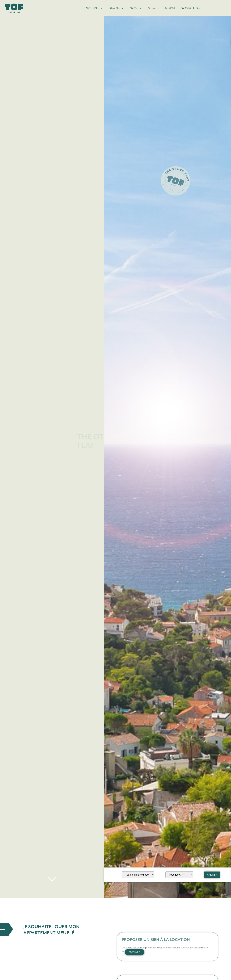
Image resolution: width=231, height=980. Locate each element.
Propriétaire (94, 8)
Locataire (116, 8)
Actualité (153, 8)
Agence (136, 8)
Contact (170, 8)
